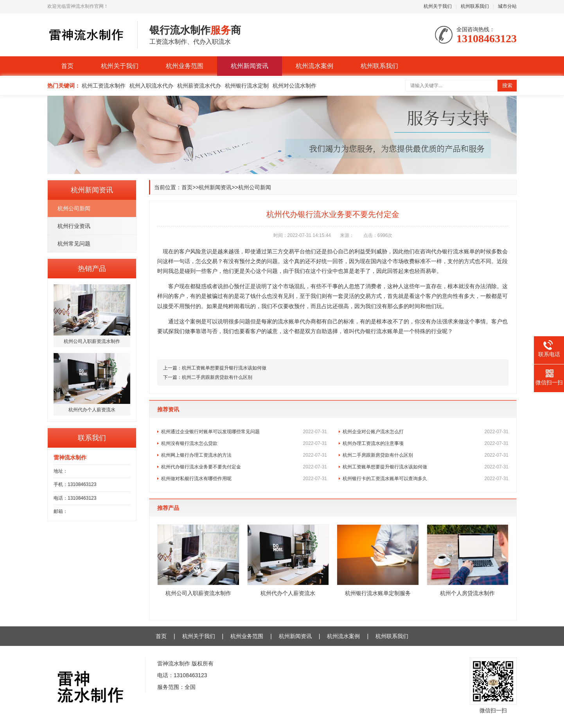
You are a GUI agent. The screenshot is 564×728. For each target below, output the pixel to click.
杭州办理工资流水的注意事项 (426, 443)
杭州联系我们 (475, 6)
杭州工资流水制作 (104, 86)
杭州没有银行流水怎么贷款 (244, 443)
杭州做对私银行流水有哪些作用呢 (244, 479)
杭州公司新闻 (74, 208)
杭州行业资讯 (74, 226)
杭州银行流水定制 (247, 86)
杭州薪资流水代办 (199, 86)
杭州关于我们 (438, 6)
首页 (67, 66)
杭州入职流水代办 (151, 86)
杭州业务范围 (185, 66)
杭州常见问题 (74, 244)
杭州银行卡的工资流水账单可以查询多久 (426, 479)
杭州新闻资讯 (250, 66)
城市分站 (507, 6)
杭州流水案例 (314, 66)
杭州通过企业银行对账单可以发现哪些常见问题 (244, 432)
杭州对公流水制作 (295, 86)
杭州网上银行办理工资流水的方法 (244, 455)
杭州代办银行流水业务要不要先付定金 (244, 467)
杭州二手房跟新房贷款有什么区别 (217, 377)
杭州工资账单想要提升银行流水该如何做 (224, 368)
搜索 (507, 85)
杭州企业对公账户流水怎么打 (426, 432)
